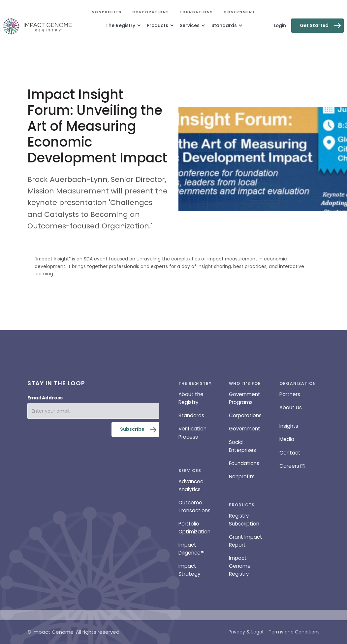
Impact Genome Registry (240, 566)
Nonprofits (107, 12)
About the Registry (191, 398)
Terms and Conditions (294, 632)
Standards (191, 415)
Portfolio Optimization (194, 528)
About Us (291, 407)
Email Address (45, 398)
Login (280, 25)
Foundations (196, 12)
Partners (290, 394)
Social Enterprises (242, 446)
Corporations (151, 12)
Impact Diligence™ (191, 549)
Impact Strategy (189, 570)
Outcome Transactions (194, 507)
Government (239, 12)
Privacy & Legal (246, 632)
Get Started (314, 25)
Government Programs (245, 398)
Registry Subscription (244, 520)
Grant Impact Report (246, 541)
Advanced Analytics (191, 485)
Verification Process (192, 433)
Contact (290, 453)
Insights (289, 426)
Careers (289, 466)
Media (287, 439)
